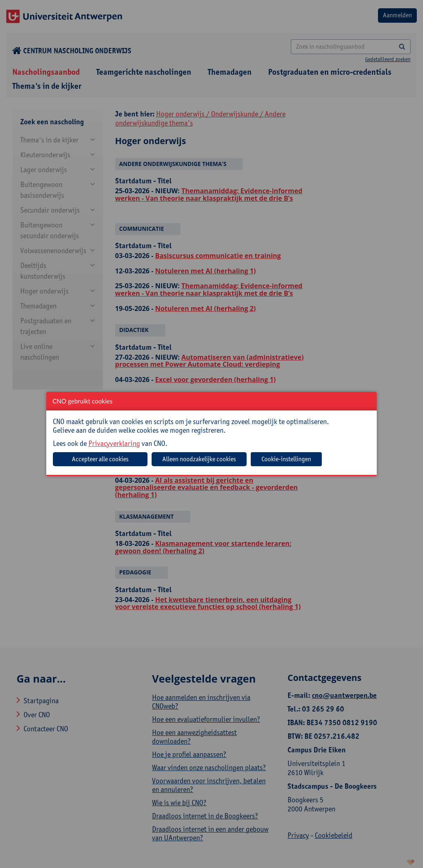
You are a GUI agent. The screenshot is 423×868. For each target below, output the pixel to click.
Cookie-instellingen (286, 459)
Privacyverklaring (114, 443)
